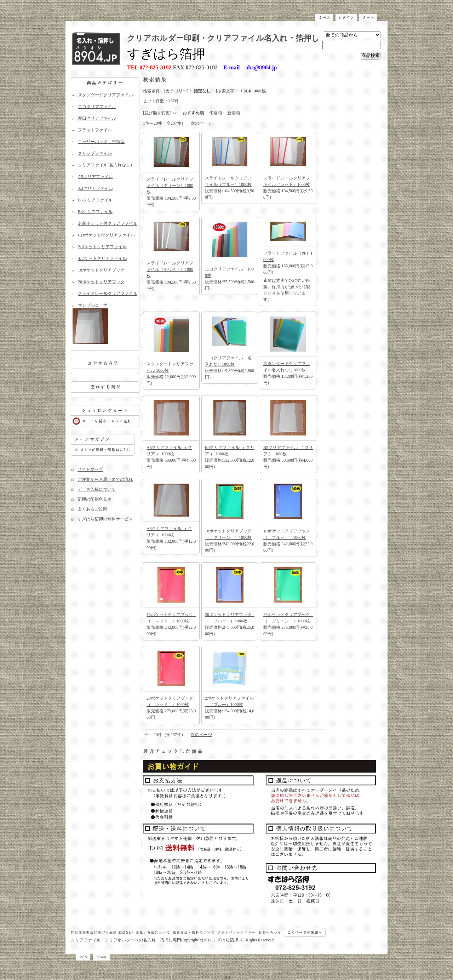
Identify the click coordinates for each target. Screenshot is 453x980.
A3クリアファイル (95, 188)
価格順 (216, 113)
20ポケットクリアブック (101, 282)
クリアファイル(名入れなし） (106, 165)
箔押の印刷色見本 (94, 499)
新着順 (234, 113)
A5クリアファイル (95, 177)
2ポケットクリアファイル (102, 247)
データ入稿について (97, 489)
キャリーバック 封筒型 (101, 142)
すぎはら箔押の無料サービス (105, 519)
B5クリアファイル (95, 200)
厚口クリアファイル (97, 118)
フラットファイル (95, 130)
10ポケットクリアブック (101, 270)
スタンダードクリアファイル (105, 95)
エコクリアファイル (97, 107)
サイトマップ (90, 469)
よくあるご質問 (92, 509)
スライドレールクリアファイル (108, 294)
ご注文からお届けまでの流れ (105, 479)
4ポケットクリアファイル (102, 258)
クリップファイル (95, 153)
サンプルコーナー (105, 323)
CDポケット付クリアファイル (106, 235)
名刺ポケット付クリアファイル (108, 223)
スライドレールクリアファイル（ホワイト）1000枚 (170, 269)
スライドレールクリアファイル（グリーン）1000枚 (170, 186)
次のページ (201, 123)
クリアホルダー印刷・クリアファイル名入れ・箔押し (223, 38)
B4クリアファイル (95, 212)
